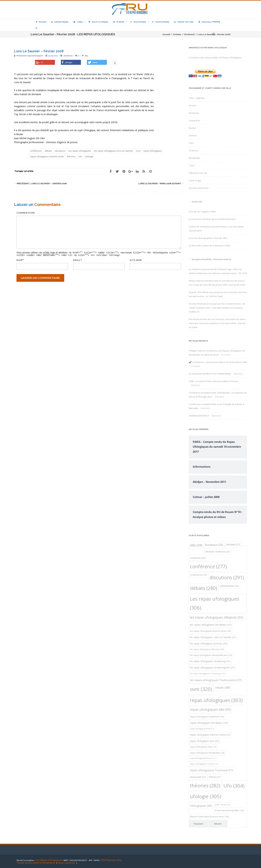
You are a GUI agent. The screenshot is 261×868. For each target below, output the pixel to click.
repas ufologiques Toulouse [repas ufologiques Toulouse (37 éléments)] (211, 770)
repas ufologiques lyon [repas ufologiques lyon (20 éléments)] (205, 741)
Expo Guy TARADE (209, 22)
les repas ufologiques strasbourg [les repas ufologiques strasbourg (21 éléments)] (210, 661)
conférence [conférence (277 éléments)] (208, 566)
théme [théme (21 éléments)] (215, 777)
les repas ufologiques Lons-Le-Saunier (113, 151)
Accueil (41, 22)
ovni (138, 151)
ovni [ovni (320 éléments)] (201, 689)
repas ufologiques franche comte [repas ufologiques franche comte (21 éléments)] (210, 735)
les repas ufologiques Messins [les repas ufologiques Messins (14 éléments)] (207, 649)
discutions (60, 151)
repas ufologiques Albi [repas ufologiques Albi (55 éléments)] (210, 709)
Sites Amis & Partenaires (41, 863)
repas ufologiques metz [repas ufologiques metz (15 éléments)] (203, 747)
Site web (136, 260)
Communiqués (161, 22)
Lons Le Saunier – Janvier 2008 (41, 184)
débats (48, 151)
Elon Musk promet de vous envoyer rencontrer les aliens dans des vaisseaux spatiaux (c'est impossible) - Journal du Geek (217, 323)
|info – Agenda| (197, 98)
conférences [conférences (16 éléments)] (198, 575)
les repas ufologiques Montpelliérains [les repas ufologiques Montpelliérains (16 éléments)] (211, 655)
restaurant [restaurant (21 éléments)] (198, 777)
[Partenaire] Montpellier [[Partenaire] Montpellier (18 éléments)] (229, 810)
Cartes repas (60, 22)
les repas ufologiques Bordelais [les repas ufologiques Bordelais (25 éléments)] (211, 625)
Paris (191, 143)
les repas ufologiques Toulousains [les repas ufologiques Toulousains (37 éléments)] (216, 680)
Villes (78, 22)
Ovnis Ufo (197, 202)
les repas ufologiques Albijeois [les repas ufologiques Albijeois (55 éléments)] (216, 617)
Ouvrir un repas (98, 22)
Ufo (80, 156)
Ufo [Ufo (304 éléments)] (234, 786)
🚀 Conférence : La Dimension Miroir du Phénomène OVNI (218, 362)
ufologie (89, 156)
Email (77, 260)
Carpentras (195, 120)
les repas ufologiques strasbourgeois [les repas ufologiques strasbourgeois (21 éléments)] (212, 667)
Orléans (193, 135)
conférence (36, 151)
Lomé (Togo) (195, 180)
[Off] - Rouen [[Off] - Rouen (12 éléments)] (222, 805)
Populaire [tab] (198, 824)
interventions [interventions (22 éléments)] (230, 586)
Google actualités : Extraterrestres (211, 259)
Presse (119, 22)
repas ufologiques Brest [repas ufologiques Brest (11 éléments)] (202, 729)
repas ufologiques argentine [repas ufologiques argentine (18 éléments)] (207, 717)
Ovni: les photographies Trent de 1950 (208, 238)
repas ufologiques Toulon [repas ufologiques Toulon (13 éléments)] (204, 764)
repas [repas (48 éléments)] (223, 687)
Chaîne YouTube (184, 22)
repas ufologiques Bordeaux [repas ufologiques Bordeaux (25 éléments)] (209, 723)
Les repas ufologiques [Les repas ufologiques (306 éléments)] (215, 603)
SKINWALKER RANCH (199, 416)
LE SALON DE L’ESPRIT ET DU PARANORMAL (210, 374)
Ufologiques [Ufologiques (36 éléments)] (201, 806)
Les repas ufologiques (80, 151)
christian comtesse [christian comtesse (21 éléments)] (218, 552)
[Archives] (68, 56)
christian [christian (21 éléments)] (233, 544)
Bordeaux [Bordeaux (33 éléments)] (214, 545)
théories (71, 156)
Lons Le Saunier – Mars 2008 (160, 184)
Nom (19, 260)
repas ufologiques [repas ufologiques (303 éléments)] (216, 700)
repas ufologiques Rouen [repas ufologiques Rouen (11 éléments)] (203, 758)
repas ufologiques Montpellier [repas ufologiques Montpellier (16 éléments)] (207, 753)
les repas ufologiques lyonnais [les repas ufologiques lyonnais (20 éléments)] (209, 644)
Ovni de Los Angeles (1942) (202, 212)
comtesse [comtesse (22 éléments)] (198, 558)
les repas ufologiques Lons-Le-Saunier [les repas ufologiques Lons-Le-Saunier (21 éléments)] (213, 637)
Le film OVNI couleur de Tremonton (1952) (209, 246)
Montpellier (195, 158)
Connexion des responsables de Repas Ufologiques (215, 57)
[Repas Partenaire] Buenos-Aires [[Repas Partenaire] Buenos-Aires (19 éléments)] (209, 817)
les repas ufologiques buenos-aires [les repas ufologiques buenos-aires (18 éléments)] (210, 631)
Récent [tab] (218, 824)
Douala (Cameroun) (199, 188)
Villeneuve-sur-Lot (198, 173)
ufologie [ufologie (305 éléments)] (206, 796)
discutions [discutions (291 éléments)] (227, 577)
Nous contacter (66, 863)
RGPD (105, 860)
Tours (192, 165)
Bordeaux (194, 113)
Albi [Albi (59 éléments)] (196, 545)
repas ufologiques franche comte (47, 156)
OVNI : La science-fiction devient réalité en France (213, 381)
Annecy (193, 105)
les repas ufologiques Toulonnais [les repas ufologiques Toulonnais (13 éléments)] (207, 673)
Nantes (192, 128)
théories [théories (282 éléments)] (205, 785)
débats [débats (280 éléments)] (204, 588)
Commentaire (26, 213)
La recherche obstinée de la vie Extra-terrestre (212, 219)
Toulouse (194, 150)
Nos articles (138, 22)
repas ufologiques (153, 151)
